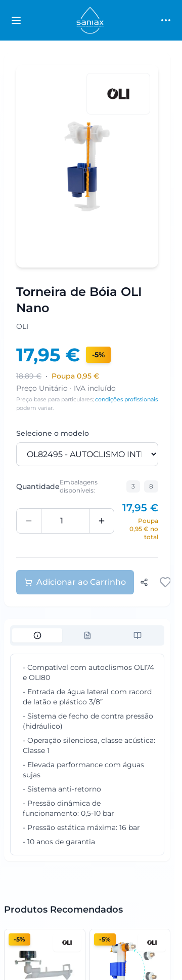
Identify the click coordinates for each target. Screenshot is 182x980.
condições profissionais (126, 399)
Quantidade (38, 486)
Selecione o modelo (53, 433)
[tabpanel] (87, 755)
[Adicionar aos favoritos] (165, 582)
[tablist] (87, 635)
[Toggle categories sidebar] (16, 20)
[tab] (37, 635)
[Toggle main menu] (166, 20)
